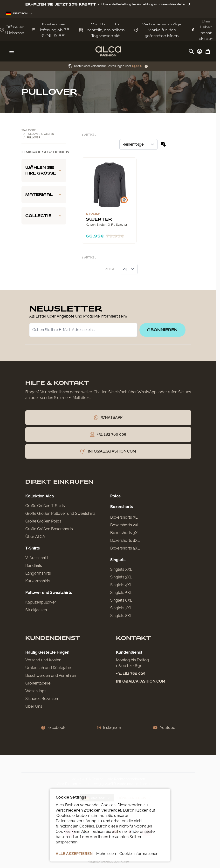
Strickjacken (36, 610)
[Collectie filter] (44, 216)
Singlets (118, 560)
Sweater (99, 219)
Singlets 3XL (121, 577)
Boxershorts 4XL (125, 541)
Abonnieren (162, 330)
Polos (115, 496)
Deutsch (19, 13)
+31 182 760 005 (131, 674)
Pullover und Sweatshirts (49, 593)
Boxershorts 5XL (125, 548)
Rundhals (34, 566)
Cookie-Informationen (139, 854)
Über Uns (34, 707)
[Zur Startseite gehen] (108, 51)
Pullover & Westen (40, 134)
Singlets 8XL (121, 616)
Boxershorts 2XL (125, 525)
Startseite (29, 130)
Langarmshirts (38, 573)
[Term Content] (146, 66)
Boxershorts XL (124, 518)
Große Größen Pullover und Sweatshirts (60, 514)
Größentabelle (38, 683)
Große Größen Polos (43, 521)
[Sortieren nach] (138, 144)
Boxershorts (122, 507)
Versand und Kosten (43, 660)
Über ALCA (35, 537)
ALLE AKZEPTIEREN (74, 854)
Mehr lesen (106, 854)
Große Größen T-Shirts (45, 506)
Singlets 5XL (121, 593)
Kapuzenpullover (41, 602)
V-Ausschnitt (37, 558)
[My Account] (199, 51)
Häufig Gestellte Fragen (47, 653)
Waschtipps (36, 691)
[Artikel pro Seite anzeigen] (129, 269)
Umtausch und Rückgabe (48, 668)
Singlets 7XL (121, 608)
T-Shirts (33, 548)
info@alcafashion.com (141, 682)
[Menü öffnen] (12, 51)
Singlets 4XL (121, 585)
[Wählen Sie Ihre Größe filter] (44, 170)
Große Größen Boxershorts (49, 529)
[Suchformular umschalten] (191, 51)
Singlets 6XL (121, 600)
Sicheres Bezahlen (42, 699)
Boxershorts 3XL (125, 533)
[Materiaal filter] (44, 195)
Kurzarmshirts (38, 581)
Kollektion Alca (40, 496)
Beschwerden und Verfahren (51, 676)
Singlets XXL (121, 570)
